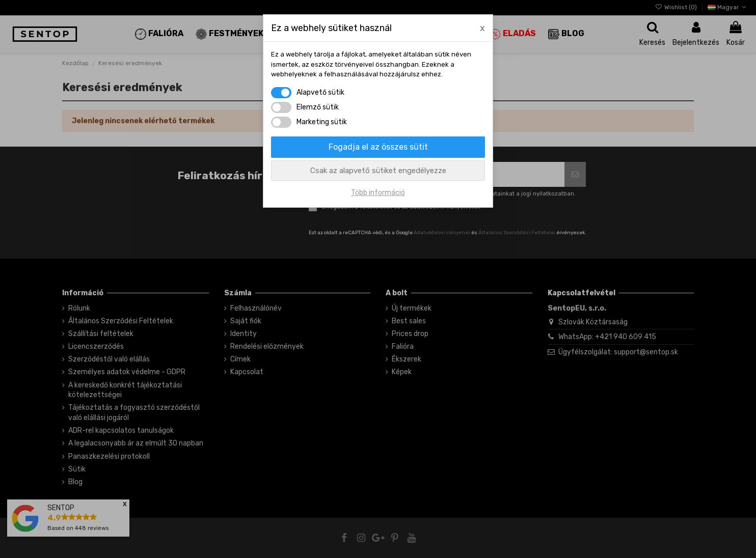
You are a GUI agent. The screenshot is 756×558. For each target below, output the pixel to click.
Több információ (378, 193)
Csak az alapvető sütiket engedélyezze (378, 171)
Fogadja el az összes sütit (378, 147)
